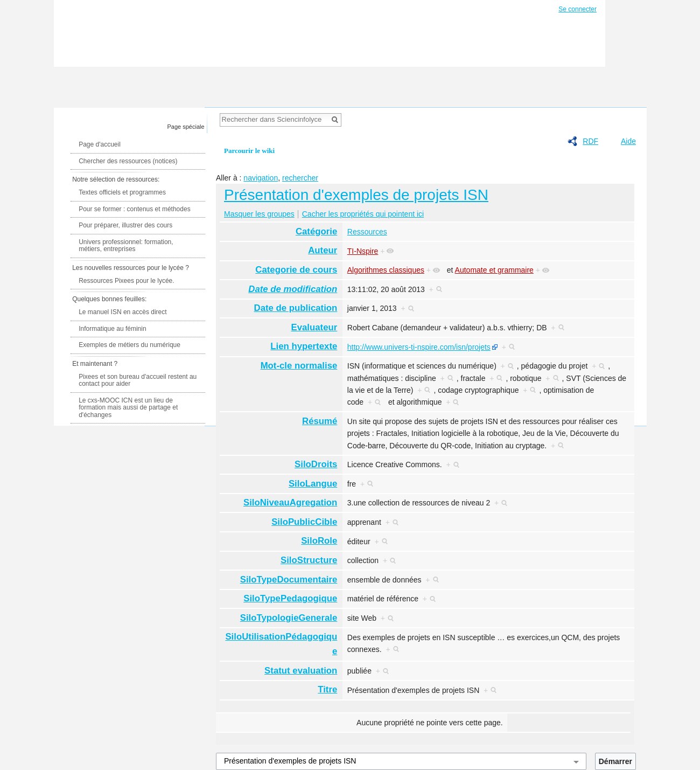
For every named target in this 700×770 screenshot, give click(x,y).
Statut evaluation (301, 671)
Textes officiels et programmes (122, 192)
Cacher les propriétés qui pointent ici (363, 214)
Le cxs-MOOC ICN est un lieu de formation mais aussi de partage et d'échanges (128, 408)
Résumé (320, 421)
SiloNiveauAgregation (290, 502)
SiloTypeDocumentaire (289, 580)
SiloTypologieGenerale (289, 618)
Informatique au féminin (112, 329)
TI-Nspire (363, 251)
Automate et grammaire (494, 270)
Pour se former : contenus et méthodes (134, 209)
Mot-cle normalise (299, 366)
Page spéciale (186, 127)
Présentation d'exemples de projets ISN (356, 195)
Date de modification (293, 289)
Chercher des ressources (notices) (128, 161)
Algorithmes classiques (386, 270)
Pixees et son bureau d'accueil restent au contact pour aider (138, 380)
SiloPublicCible (304, 522)
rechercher (300, 178)
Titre (327, 689)
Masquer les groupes (259, 214)
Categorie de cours (296, 270)
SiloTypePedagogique (290, 598)
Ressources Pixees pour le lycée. (126, 281)
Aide (628, 141)
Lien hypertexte (304, 346)
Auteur (323, 250)
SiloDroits (316, 464)
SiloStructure (309, 560)
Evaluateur (314, 327)
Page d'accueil (100, 144)
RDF (590, 141)
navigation (261, 178)
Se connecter (577, 9)
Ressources (367, 232)
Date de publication (296, 308)
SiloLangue (313, 484)
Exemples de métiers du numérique (129, 345)
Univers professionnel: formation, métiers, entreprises (126, 246)
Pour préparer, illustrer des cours (125, 225)
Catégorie (316, 231)
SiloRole (319, 541)
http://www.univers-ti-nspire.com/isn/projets (419, 347)
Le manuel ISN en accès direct (122, 312)
